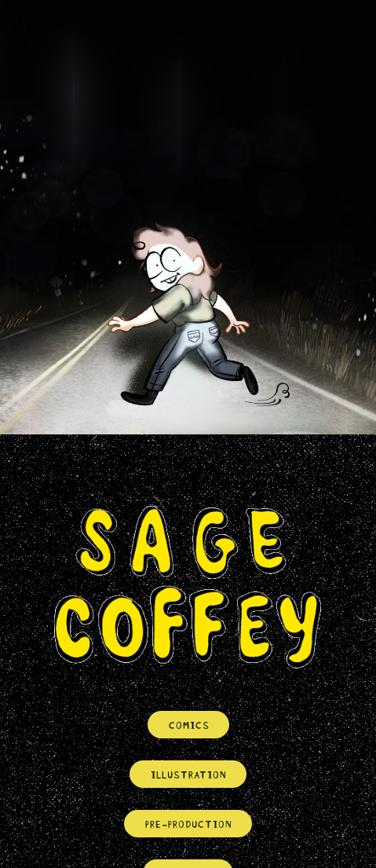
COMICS (188, 724)
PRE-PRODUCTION (188, 823)
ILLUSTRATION (188, 774)
